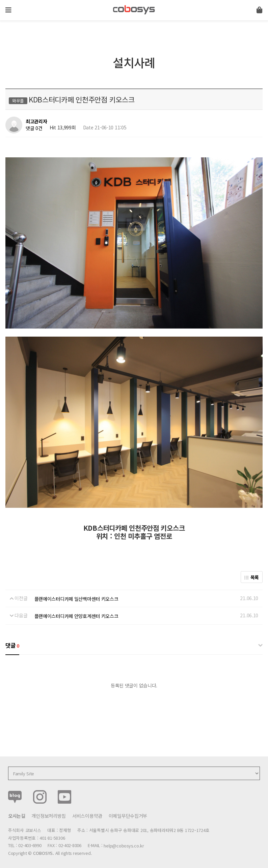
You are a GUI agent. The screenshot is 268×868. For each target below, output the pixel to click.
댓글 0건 (34, 128)
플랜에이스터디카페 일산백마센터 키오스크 (76, 593)
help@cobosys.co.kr (124, 840)
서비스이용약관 (87, 810)
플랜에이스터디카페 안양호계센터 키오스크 (76, 611)
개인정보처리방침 (49, 810)
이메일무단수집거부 (128, 810)
